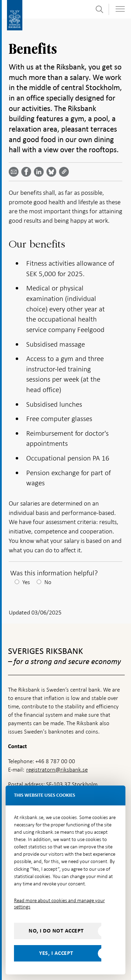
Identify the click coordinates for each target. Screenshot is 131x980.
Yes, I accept (56, 953)
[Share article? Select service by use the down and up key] (40, 172)
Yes (26, 582)
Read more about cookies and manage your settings (59, 904)
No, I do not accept (56, 931)
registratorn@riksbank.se (57, 770)
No (48, 582)
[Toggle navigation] (120, 9)
